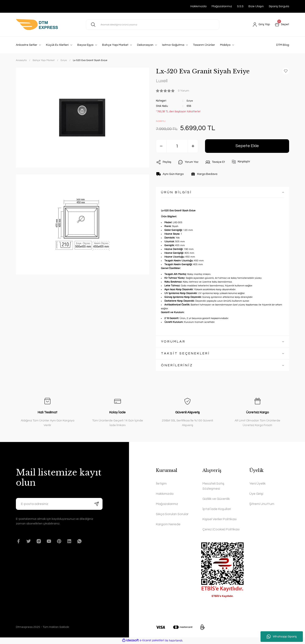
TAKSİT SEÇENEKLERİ (185, 354)
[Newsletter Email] (59, 505)
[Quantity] (177, 147)
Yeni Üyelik (257, 484)
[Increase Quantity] (193, 147)
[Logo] (37, 25)
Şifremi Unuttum (262, 505)
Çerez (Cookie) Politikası (221, 530)
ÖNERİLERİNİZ (177, 366)
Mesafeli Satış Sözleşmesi (213, 487)
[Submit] (97, 505)
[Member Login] (261, 25)
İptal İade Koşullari (217, 510)
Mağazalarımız (222, 6)
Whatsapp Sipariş (282, 637)
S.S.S (240, 6)
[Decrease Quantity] (161, 147)
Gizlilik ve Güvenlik (216, 499)
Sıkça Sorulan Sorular (172, 515)
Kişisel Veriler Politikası (220, 520)
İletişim (161, 484)
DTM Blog (283, 45)
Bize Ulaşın (256, 6)
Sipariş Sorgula (279, 6)
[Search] (153, 25)
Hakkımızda (198, 6)
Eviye (190, 101)
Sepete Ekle (247, 147)
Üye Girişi (256, 494)
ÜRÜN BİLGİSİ (176, 193)
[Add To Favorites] (286, 71)
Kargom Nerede (168, 525)
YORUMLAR (173, 342)
